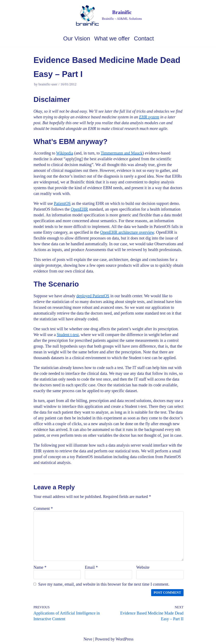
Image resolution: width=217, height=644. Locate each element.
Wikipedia (65, 153)
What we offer (112, 38)
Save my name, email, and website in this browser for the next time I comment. (104, 584)
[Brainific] (108, 15)
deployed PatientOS (93, 296)
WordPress (125, 639)
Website (143, 567)
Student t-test (68, 335)
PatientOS (62, 203)
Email (91, 567)
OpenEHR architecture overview (127, 232)
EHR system (149, 117)
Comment (43, 508)
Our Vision (77, 38)
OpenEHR (79, 209)
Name (40, 567)
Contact (144, 38)
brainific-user (48, 84)
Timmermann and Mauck (122, 153)
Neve (88, 639)
